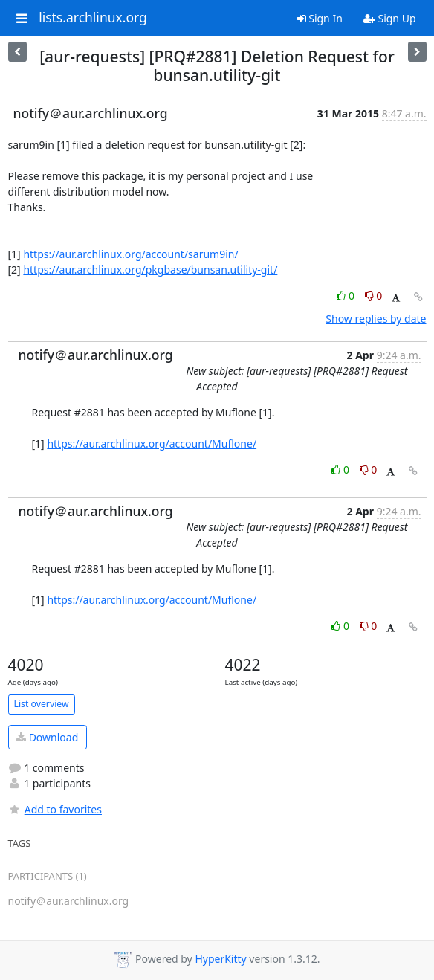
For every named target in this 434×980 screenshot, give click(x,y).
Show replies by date (376, 319)
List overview (42, 704)
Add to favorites (55, 809)
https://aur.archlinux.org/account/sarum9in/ (130, 254)
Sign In (320, 18)
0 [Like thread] (347, 296)
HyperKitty (220, 959)
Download (47, 737)
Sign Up (390, 18)
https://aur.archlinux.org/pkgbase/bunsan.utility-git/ (150, 270)
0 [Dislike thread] (374, 296)
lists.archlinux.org (93, 18)
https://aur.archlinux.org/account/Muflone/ (152, 444)
